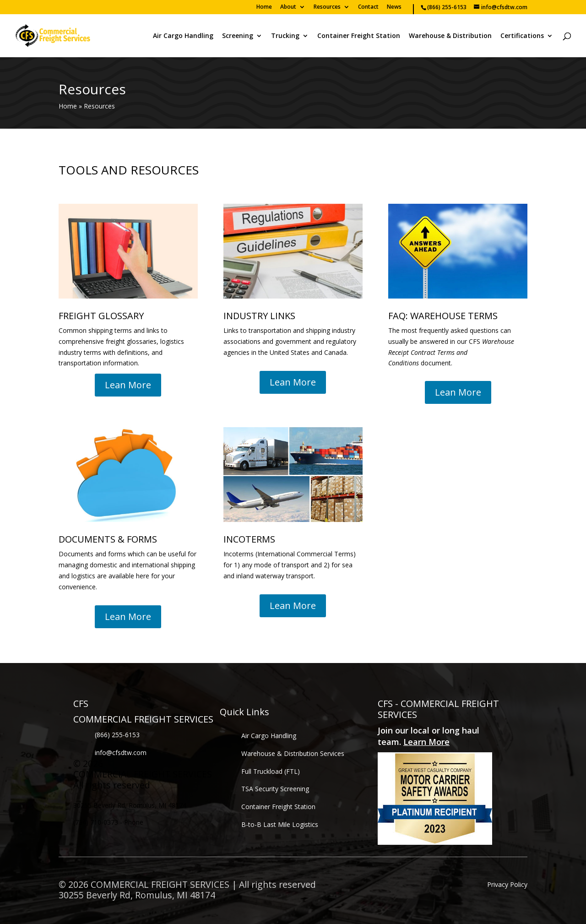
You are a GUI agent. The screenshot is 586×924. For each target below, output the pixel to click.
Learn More (426, 742)
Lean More (128, 385)
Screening (238, 36)
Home (264, 7)
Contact (368, 7)
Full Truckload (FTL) (271, 771)
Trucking (285, 36)
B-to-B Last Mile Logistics (280, 824)
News (394, 7)
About (288, 7)
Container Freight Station (359, 36)
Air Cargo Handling (183, 36)
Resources (327, 7)
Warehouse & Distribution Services (293, 753)
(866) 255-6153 (117, 735)
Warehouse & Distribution (450, 36)
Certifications (522, 36)
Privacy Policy (507, 884)
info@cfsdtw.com (121, 753)
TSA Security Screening (275, 789)
